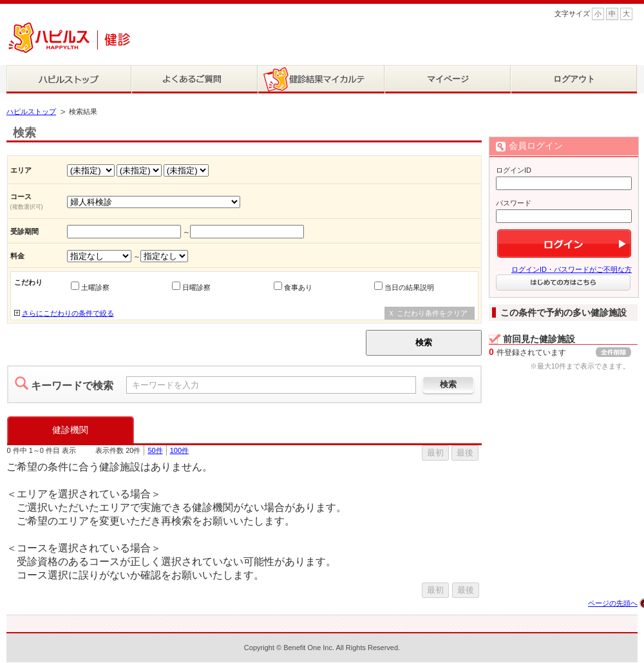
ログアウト (574, 79)
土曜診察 (95, 287)
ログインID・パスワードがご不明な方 (572, 269)
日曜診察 (196, 287)
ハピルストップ (31, 111)
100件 (179, 450)
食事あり (298, 287)
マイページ (448, 79)
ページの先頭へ (613, 603)
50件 (155, 450)
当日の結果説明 (409, 287)
